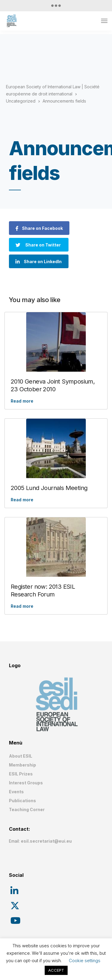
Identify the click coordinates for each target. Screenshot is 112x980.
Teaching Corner (27, 809)
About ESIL (21, 756)
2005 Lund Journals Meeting (49, 488)
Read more (22, 401)
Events (16, 792)
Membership (22, 765)
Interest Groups (26, 783)
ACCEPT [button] (56, 970)
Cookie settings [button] (85, 961)
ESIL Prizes (21, 774)
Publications (22, 801)
